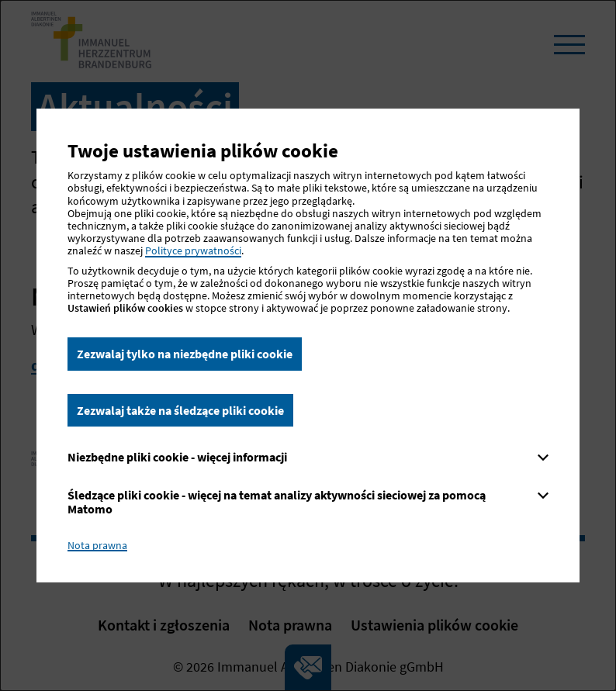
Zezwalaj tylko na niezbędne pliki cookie (185, 354)
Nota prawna (97, 545)
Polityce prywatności (193, 250)
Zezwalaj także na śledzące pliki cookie (180, 410)
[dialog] (308, 345)
